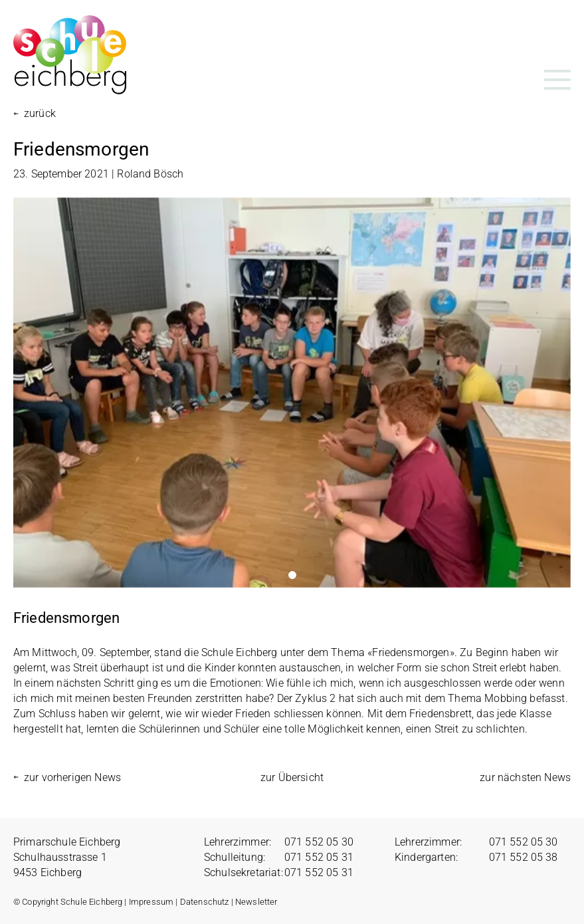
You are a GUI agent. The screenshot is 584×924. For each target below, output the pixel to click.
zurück (40, 113)
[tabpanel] (292, 393)
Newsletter (256, 902)
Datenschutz (205, 902)
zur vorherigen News (72, 777)
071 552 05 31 (319, 857)
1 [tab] (292, 575)
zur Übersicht (292, 777)
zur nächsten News (525, 777)
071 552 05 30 (319, 842)
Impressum (151, 902)
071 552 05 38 (524, 857)
